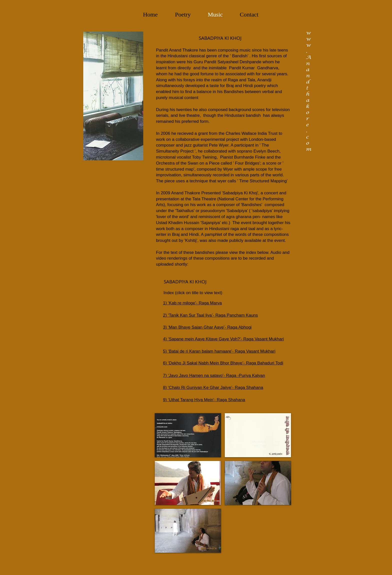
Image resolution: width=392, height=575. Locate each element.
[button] (188, 435)
